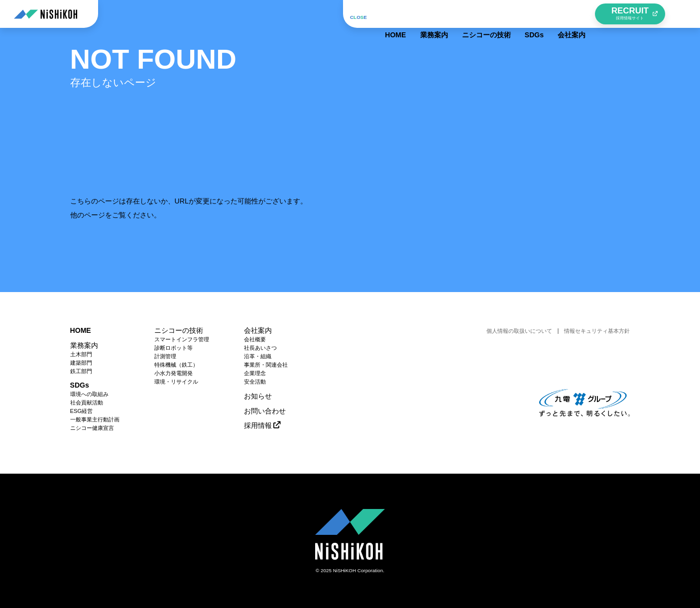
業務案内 (431, 14)
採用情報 (258, 425)
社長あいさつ (260, 348)
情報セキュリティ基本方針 (597, 331)
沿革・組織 (258, 356)
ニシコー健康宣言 (92, 428)
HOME (393, 14)
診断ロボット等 (174, 348)
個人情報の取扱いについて (519, 331)
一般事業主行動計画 (95, 420)
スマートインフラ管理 (182, 340)
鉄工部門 (81, 371)
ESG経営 (82, 411)
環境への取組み (89, 394)
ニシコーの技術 (483, 14)
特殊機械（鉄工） (176, 365)
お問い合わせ (265, 411)
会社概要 (255, 340)
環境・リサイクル (176, 382)
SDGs (531, 14)
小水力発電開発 (174, 373)
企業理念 (255, 373)
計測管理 (165, 356)
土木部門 (81, 355)
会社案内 (569, 14)
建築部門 (81, 363)
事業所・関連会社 (266, 365)
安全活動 (255, 382)
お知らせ (258, 396)
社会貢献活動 (87, 403)
